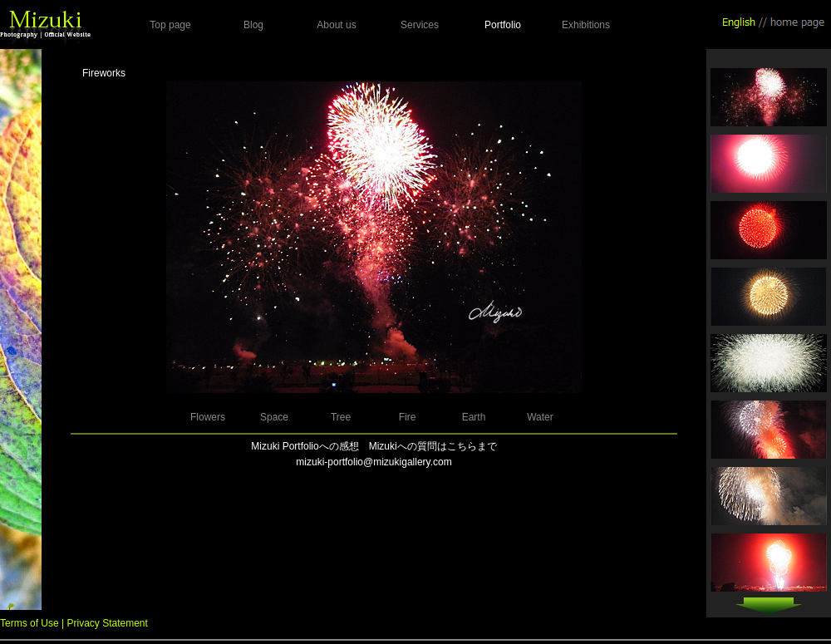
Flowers (208, 417)
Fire (408, 417)
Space (274, 417)
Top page (170, 25)
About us (336, 25)
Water (540, 417)
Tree (341, 417)
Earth (474, 417)
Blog (253, 25)
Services (420, 25)
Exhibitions (586, 25)
